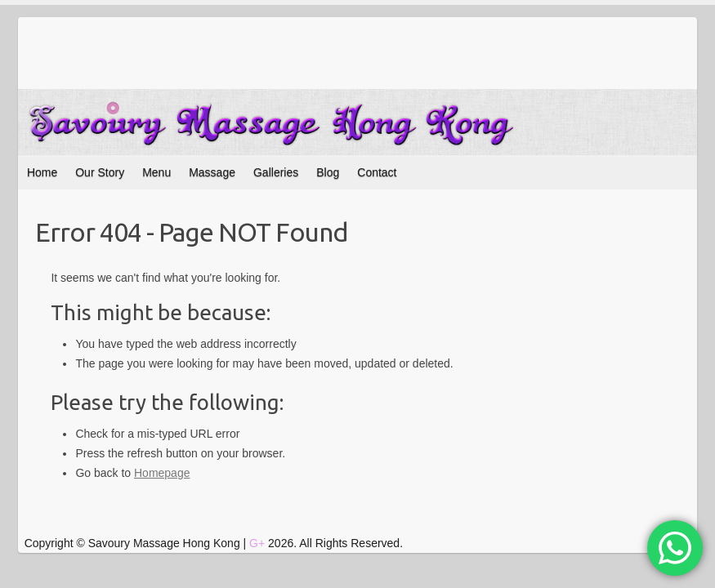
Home (42, 172)
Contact (377, 172)
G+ (257, 543)
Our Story (100, 172)
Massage (212, 172)
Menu (156, 172)
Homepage (162, 473)
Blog (328, 172)
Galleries (276, 172)
